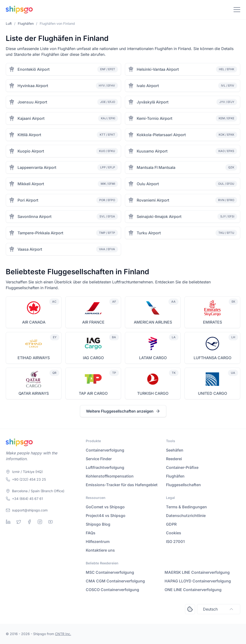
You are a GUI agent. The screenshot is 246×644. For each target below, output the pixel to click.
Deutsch (219, 609)
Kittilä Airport (29, 135)
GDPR (171, 524)
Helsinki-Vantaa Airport (158, 69)
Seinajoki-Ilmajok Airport (159, 217)
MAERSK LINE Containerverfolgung (197, 572)
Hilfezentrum (98, 542)
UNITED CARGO (212, 393)
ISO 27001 (175, 542)
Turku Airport (149, 233)
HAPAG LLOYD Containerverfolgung (198, 581)
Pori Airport (28, 200)
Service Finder (99, 459)
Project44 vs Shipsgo (106, 516)
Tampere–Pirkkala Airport (40, 233)
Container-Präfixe (182, 467)
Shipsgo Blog (98, 524)
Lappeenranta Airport (37, 167)
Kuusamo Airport (152, 151)
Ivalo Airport (148, 86)
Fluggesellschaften (183, 485)
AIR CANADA (34, 322)
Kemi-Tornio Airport (154, 118)
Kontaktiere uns (100, 550)
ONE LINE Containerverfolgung (193, 590)
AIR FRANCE (93, 322)
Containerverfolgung (105, 450)
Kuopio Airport (31, 151)
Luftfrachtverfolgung (105, 467)
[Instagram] (40, 522)
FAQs (91, 533)
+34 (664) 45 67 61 (28, 499)
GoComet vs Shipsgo (105, 507)
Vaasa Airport (30, 249)
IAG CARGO (93, 358)
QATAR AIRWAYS (34, 393)
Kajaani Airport (31, 118)
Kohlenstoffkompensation (110, 476)
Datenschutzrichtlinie (186, 516)
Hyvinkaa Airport (33, 86)
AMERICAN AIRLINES (153, 322)
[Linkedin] (8, 522)
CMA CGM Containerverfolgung (115, 581)
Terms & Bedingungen (186, 507)
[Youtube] (50, 522)
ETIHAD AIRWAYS (34, 358)
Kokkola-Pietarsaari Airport (161, 135)
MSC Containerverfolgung (110, 572)
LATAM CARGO (153, 358)
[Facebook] (29, 522)
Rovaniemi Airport (153, 200)
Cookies (174, 533)
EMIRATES (212, 322)
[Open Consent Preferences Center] (190, 609)
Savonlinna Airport (34, 217)
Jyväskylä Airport (153, 102)
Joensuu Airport (32, 102)
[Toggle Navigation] (237, 10)
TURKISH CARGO (153, 393)
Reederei (174, 459)
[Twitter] (19, 522)
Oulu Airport (148, 184)
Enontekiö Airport (34, 69)
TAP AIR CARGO (93, 393)
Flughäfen (175, 476)
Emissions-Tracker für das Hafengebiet (122, 485)
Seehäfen (175, 450)
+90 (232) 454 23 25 (29, 479)
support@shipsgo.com (30, 510)
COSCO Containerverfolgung (112, 590)
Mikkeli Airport (31, 184)
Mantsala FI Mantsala (156, 167)
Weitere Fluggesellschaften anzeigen (123, 411)
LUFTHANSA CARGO (212, 358)
